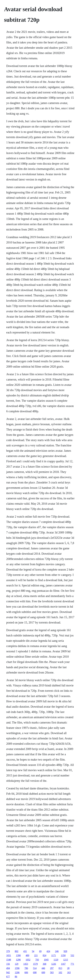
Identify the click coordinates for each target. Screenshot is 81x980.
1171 (54, 955)
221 (36, 955)
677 (8, 977)
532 (72, 955)
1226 (54, 964)
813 (60, 968)
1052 (28, 960)
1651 (9, 955)
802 (17, 951)
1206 (17, 972)
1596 (17, 968)
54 (33, 951)
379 (8, 951)
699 (43, 972)
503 (52, 972)
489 (27, 955)
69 (40, 951)
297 (52, 968)
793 (37, 960)
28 (68, 968)
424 (48, 951)
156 (8, 964)
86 (16, 977)
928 (65, 951)
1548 (9, 960)
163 (69, 972)
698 (35, 972)
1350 (63, 955)
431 (25, 951)
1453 (26, 964)
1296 (18, 960)
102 (60, 972)
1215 (66, 960)
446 (43, 968)
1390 (18, 955)
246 (57, 951)
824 (45, 955)
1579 (35, 964)
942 (8, 972)
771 (72, 964)
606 (26, 972)
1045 (46, 960)
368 (45, 964)
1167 (63, 964)
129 (17, 964)
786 (26, 968)
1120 (56, 960)
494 (8, 968)
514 (35, 968)
